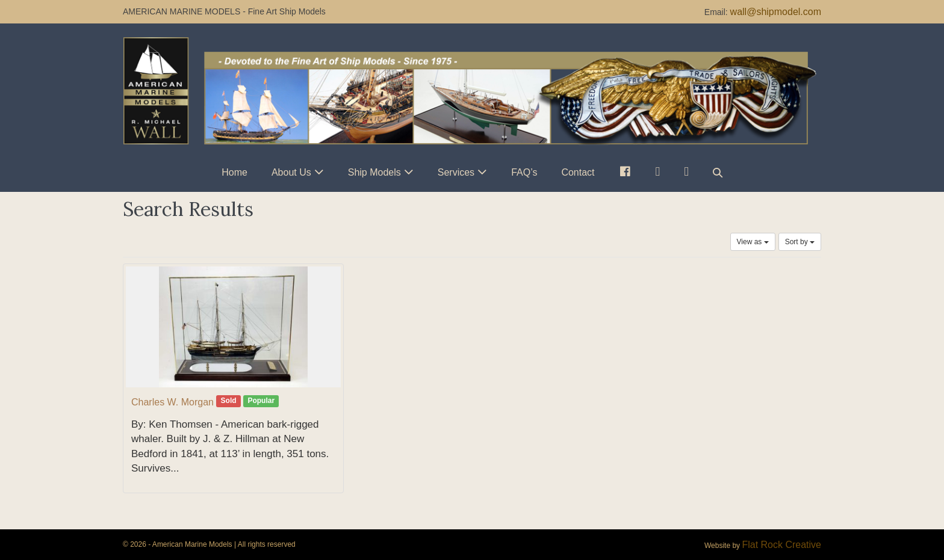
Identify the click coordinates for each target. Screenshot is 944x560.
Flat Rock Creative (781, 545)
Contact (578, 172)
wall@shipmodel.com (776, 12)
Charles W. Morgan (172, 402)
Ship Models (374, 172)
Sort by (800, 242)
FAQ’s (524, 172)
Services (456, 172)
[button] (718, 172)
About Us (291, 172)
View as (753, 242)
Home (234, 172)
